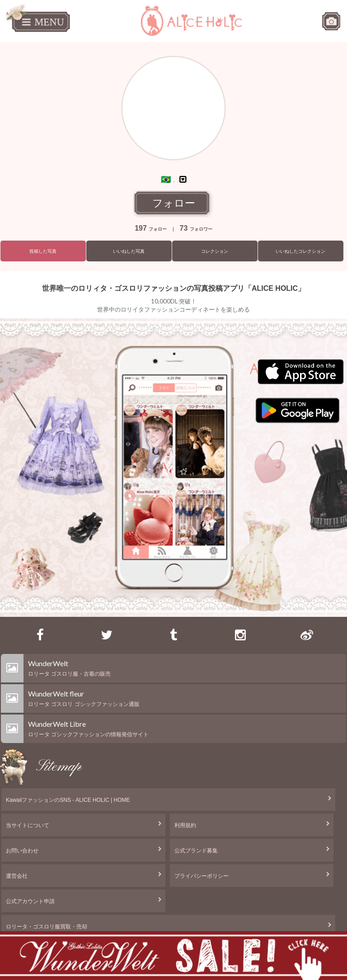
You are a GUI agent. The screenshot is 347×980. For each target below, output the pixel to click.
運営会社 (17, 876)
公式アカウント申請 (30, 901)
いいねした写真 (129, 251)
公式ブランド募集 (196, 851)
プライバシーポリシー (202, 876)
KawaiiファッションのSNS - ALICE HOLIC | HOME (68, 800)
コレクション (215, 251)
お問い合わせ (22, 851)
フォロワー (196, 229)
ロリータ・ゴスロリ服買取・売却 (47, 927)
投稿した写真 (43, 251)
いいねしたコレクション (300, 251)
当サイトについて (28, 825)
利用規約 (185, 825)
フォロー (174, 203)
